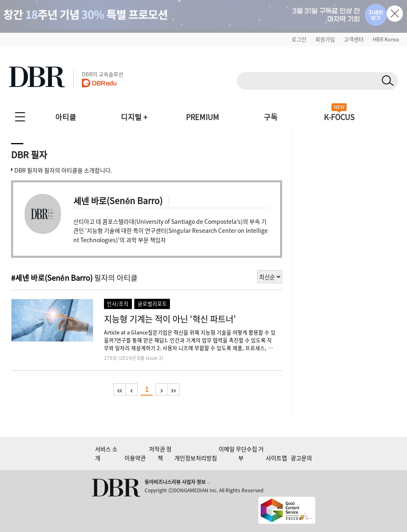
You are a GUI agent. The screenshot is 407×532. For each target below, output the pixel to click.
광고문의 (301, 458)
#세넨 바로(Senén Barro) (52, 278)
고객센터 (354, 39)
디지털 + (134, 117)
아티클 (66, 117)
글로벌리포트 (152, 304)
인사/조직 (118, 304)
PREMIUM (202, 117)
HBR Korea (386, 39)
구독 (271, 117)
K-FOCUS (339, 117)
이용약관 (135, 458)
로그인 (299, 39)
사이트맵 (276, 458)
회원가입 (325, 39)
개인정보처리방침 (196, 458)
